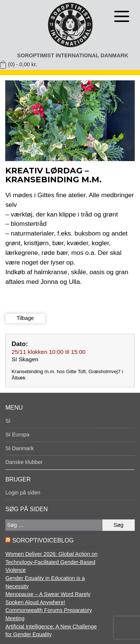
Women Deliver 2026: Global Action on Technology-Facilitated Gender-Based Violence (51, 562)
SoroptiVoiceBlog (43, 540)
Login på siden (23, 493)
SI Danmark (19, 448)
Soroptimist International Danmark (73, 55)
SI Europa (17, 435)
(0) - (23, 64)
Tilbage (25, 318)
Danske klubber (24, 462)
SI (8, 421)
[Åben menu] (122, 16)
